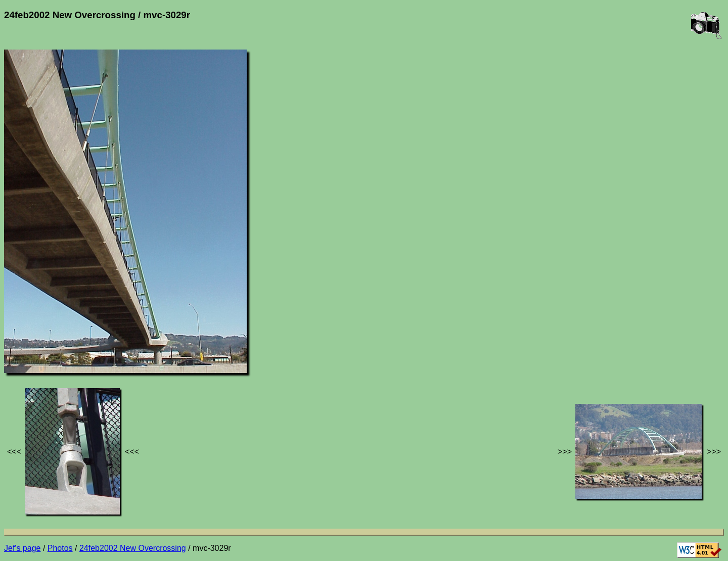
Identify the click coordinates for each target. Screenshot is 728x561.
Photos (60, 548)
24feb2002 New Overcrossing (133, 548)
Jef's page (22, 548)
